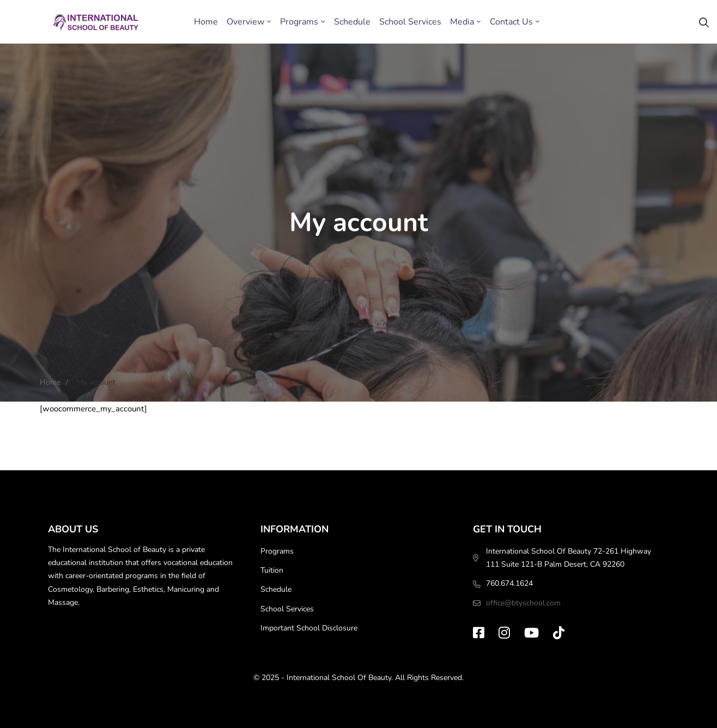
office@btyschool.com (523, 603)
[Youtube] (531, 633)
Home (50, 382)
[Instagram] (504, 633)
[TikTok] (559, 633)
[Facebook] (479, 633)
